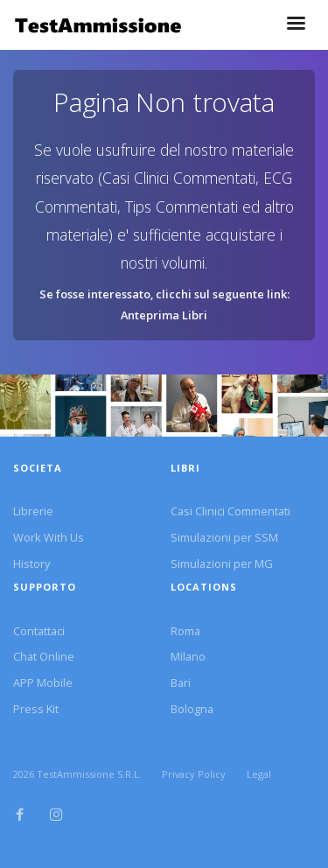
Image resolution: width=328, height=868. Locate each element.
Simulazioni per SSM (224, 537)
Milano (188, 656)
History (31, 563)
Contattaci (39, 631)
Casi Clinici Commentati (230, 511)
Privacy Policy (194, 774)
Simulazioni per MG (222, 563)
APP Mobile (43, 682)
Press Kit (36, 709)
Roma (185, 631)
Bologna (192, 709)
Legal (259, 774)
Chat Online (44, 656)
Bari (181, 682)
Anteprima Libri (164, 315)
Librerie (33, 511)
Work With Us (49, 537)
